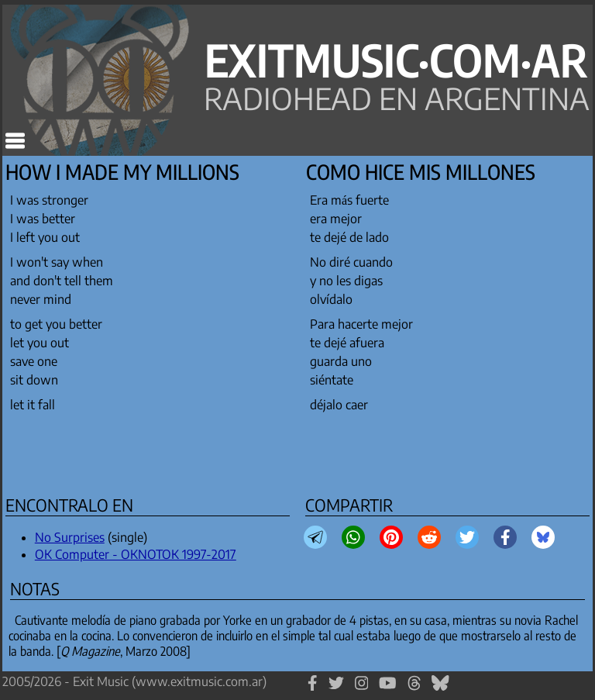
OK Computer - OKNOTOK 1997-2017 (136, 554)
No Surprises (70, 537)
